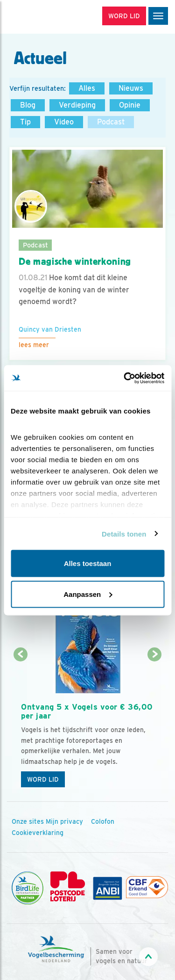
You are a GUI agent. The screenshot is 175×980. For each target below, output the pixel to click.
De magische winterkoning (75, 261)
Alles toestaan (88, 563)
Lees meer (34, 345)
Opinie (130, 105)
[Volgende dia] (155, 724)
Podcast (111, 122)
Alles (87, 88)
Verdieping (77, 105)
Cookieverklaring (38, 833)
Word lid (43, 779)
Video (64, 122)
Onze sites (28, 821)
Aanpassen (88, 594)
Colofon (103, 821)
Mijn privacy (64, 821)
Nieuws (131, 88)
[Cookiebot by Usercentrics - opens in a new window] (125, 378)
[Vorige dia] (20, 724)
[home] (47, 17)
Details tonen (124, 534)
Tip (25, 122)
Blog (28, 105)
